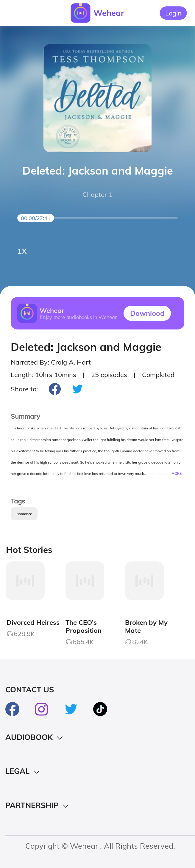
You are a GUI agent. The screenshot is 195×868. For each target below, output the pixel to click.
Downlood (147, 313)
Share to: (24, 389)
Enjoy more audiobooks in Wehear (78, 317)
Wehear (109, 13)
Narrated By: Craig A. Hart (51, 362)
